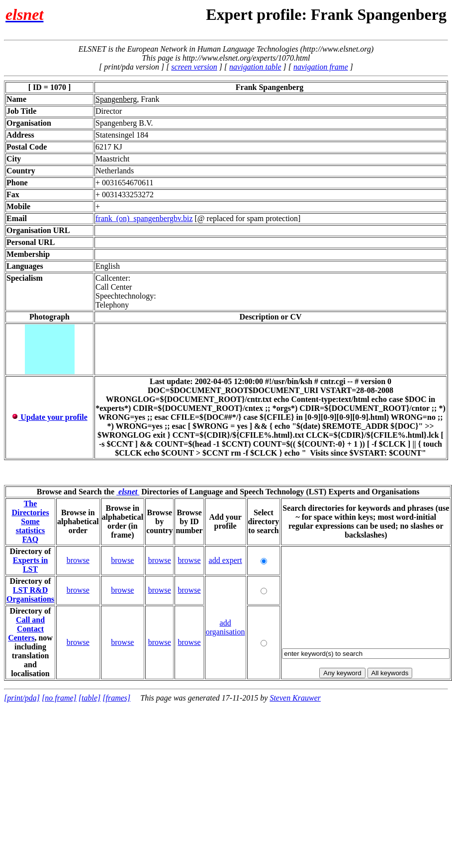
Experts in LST (31, 565)
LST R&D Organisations (30, 594)
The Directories (30, 508)
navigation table (255, 67)
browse (78, 560)
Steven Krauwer (295, 698)
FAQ (31, 539)
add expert (226, 560)
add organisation (226, 627)
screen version (194, 67)
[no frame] (59, 698)
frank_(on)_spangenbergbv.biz (144, 218)
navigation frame (321, 67)
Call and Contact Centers (26, 629)
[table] (90, 698)
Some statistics (31, 526)
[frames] (116, 698)
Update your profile (49, 417)
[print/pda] (22, 698)
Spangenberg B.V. (124, 123)
